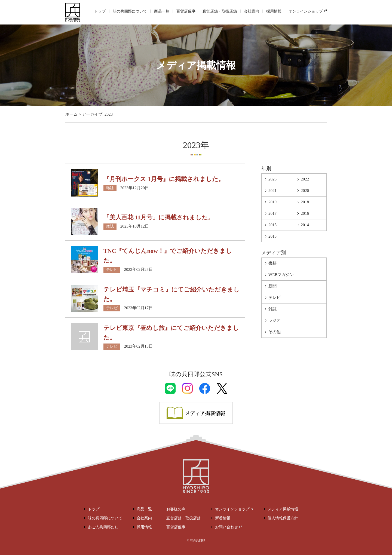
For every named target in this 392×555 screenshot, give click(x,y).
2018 (305, 202)
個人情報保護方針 (283, 518)
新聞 (272, 286)
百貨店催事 (186, 11)
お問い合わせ (226, 527)
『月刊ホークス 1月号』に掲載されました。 (164, 179)
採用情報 (274, 11)
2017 (272, 213)
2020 (305, 191)
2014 (305, 225)
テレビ (112, 270)
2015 (272, 225)
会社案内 (252, 11)
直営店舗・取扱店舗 (220, 11)
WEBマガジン (281, 275)
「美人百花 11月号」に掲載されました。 (159, 217)
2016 (305, 213)
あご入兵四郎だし (103, 527)
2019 (272, 202)
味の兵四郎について (130, 11)
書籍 (272, 263)
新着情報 (223, 518)
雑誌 (110, 188)
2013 (272, 236)
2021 (272, 191)
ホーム (71, 114)
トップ (100, 11)
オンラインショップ (306, 11)
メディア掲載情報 (283, 509)
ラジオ (275, 320)
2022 (305, 179)
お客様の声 (176, 509)
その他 (275, 332)
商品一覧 (162, 11)
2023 (272, 179)
